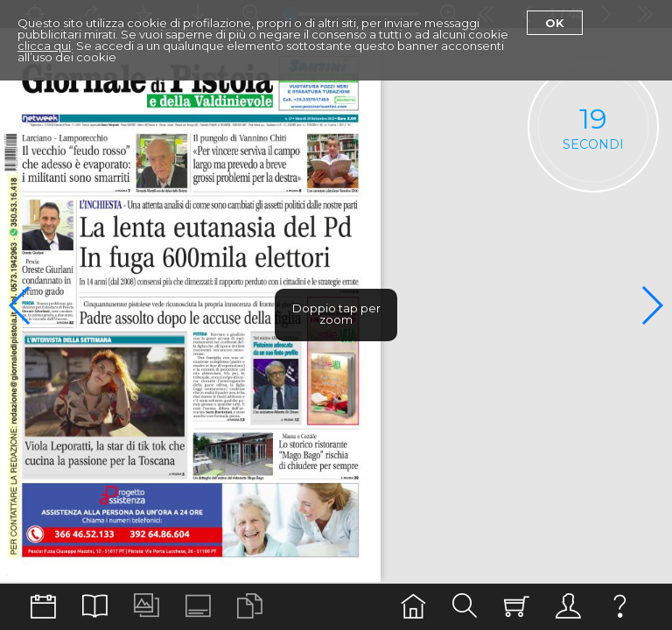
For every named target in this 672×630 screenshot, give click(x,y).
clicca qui (44, 45)
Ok (555, 23)
